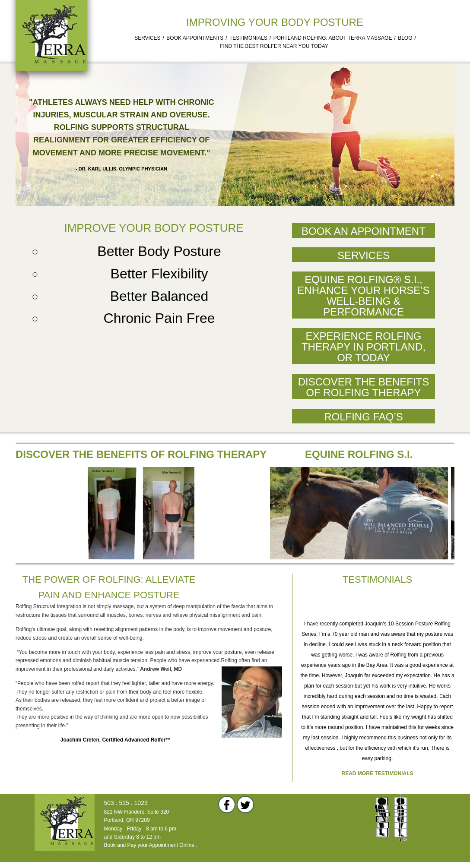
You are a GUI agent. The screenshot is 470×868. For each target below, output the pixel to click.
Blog (405, 38)
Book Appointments (195, 38)
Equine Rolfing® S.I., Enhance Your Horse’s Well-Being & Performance (363, 296)
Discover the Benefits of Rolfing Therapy (364, 387)
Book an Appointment (364, 231)
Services (147, 38)
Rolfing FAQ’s (364, 417)
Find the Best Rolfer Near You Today (274, 46)
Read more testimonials (378, 773)
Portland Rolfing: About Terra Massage (333, 38)
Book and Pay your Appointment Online (149, 845)
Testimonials (248, 38)
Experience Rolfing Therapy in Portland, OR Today (364, 347)
